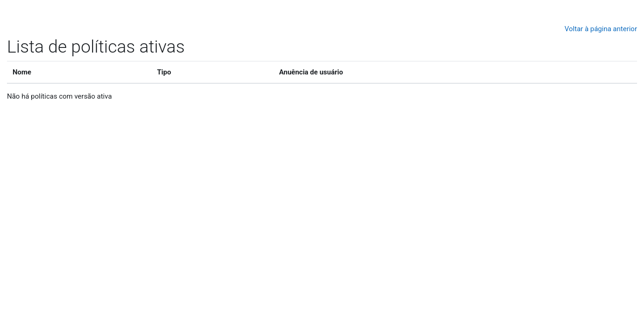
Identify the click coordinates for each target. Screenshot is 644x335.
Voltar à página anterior (601, 29)
